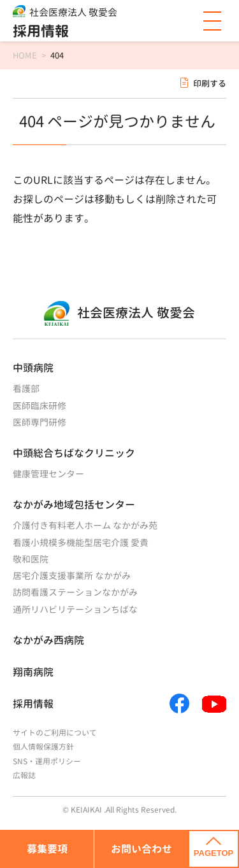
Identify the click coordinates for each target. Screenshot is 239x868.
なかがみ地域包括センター (74, 505)
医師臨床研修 (40, 406)
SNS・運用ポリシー (47, 761)
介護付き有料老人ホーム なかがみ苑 (85, 525)
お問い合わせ (141, 849)
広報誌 (24, 775)
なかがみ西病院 (48, 640)
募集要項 (47, 849)
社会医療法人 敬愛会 (73, 12)
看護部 (26, 388)
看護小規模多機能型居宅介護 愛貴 (81, 542)
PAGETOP (214, 848)
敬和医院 (31, 559)
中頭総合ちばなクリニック (74, 453)
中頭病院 (33, 368)
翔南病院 (33, 672)
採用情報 (41, 31)
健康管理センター (48, 474)
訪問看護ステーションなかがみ (75, 592)
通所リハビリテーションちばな (75, 609)
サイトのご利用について (55, 733)
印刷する (210, 83)
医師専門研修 (40, 422)
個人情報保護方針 (43, 747)
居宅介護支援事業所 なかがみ (72, 576)
